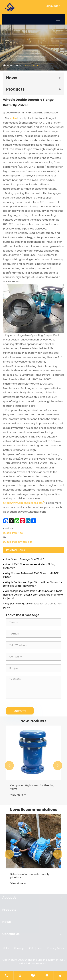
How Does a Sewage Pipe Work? (24, 559)
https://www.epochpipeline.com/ (23, 503)
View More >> (18, 795)
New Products (33, 721)
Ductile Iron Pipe (13, 533)
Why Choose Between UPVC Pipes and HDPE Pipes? (31, 575)
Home (10, 66)
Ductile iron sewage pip (17, 542)
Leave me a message (45, 113)
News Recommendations (33, 810)
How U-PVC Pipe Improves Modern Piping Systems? (29, 566)
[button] (9, 766)
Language (52, 6)
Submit (20, 711)
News (19, 66)
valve (13, 118)
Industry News (33, 66)
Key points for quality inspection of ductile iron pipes (32, 605)
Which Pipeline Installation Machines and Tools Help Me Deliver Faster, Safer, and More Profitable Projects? (33, 595)
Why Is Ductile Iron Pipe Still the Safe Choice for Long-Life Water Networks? (33, 584)
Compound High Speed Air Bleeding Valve (32, 787)
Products (15, 89)
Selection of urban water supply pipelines (30, 876)
